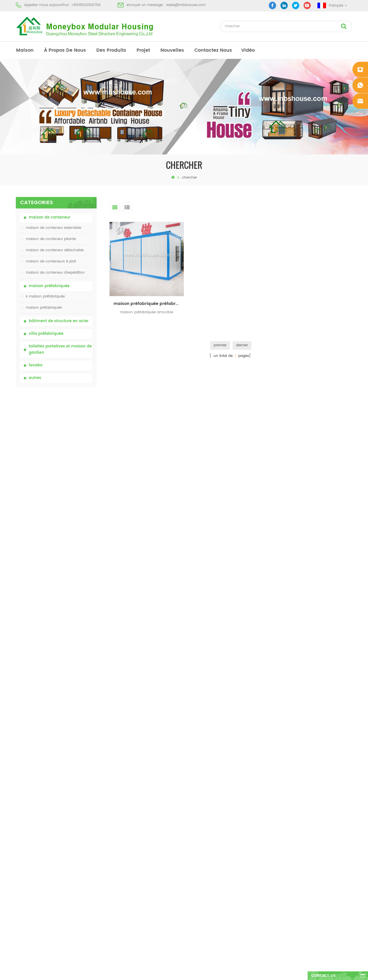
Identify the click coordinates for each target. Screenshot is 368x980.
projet (143, 50)
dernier (242, 344)
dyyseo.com (273, 971)
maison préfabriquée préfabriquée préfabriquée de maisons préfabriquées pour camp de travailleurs (148, 302)
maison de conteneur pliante (49, 239)
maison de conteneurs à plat (49, 261)
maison (25, 50)
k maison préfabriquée (43, 296)
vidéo (248, 50)
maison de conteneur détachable (53, 250)
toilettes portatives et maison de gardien (60, 350)
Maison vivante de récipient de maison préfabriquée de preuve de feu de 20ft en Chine (70, 516)
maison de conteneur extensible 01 (210, 885)
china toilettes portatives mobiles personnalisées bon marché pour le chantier (68, 452)
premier (220, 344)
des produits (111, 50)
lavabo (36, 365)
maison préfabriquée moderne (207, 813)
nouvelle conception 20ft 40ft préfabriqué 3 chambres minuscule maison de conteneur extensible (68, 579)
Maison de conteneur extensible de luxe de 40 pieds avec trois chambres (70, 643)
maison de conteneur (50, 218)
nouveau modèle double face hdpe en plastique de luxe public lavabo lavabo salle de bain (70, 611)
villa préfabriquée (46, 334)
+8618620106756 (86, 5)
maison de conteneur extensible (51, 228)
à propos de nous (65, 50)
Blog (20, 844)
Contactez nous (213, 50)
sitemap (23, 854)
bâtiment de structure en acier (59, 321)
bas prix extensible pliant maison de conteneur (68, 484)
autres (35, 378)
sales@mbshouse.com (186, 5)
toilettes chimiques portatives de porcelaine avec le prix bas (68, 420)
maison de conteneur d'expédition (53, 273)
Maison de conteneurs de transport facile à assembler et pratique (69, 547)
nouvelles (172, 50)
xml (19, 865)
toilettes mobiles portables (203, 844)
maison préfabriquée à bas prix (208, 834)
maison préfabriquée (49, 286)
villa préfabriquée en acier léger (208, 865)
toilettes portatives (196, 803)
